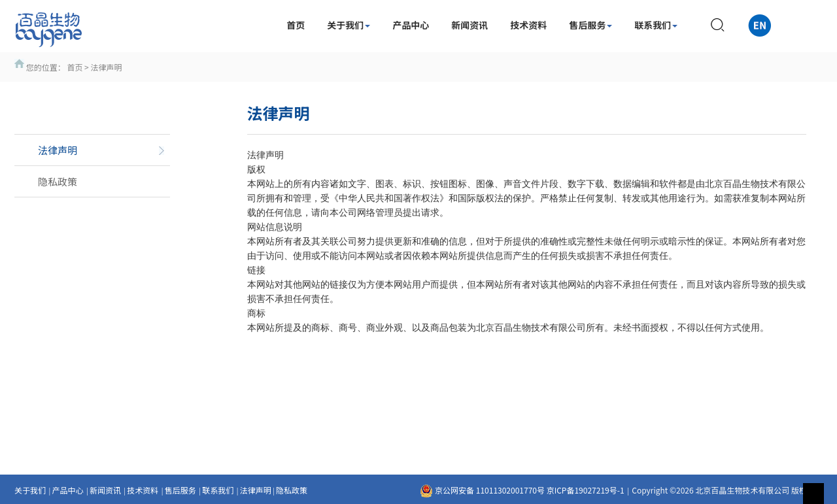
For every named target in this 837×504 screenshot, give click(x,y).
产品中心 (411, 25)
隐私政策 (292, 490)
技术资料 (528, 25)
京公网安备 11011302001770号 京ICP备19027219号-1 (522, 490)
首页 (296, 25)
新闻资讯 (470, 25)
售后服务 (590, 25)
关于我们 (349, 25)
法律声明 (256, 490)
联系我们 (656, 25)
